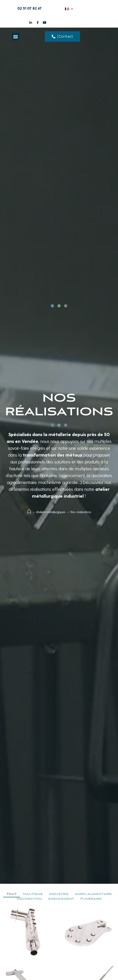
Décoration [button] (29, 899)
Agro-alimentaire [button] (93, 894)
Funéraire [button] (91, 899)
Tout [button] (12, 894)
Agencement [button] (61, 899)
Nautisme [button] (33, 894)
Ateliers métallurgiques (51, 512)
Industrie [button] (59, 894)
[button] (16, 37)
